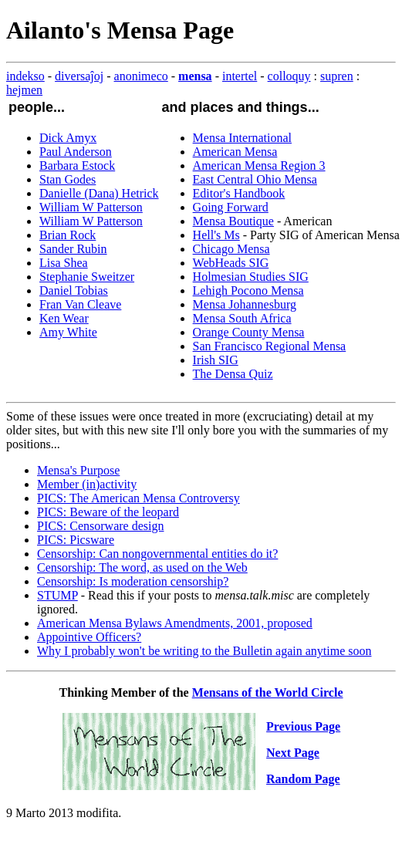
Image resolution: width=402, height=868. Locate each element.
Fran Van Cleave (80, 304)
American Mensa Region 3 (259, 165)
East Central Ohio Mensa (255, 179)
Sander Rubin (73, 249)
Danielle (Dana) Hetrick (99, 193)
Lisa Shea (64, 263)
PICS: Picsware (76, 540)
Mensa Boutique (233, 221)
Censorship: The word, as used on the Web (142, 567)
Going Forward (231, 207)
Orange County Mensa (249, 332)
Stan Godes (68, 179)
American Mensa (235, 152)
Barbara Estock (77, 165)
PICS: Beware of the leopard (108, 512)
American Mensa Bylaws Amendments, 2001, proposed (175, 623)
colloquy (289, 76)
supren (337, 76)
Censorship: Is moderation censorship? (133, 581)
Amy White (68, 332)
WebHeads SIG (231, 263)
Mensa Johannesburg (245, 304)
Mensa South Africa (242, 318)
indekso (25, 76)
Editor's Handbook (239, 193)
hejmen (24, 90)
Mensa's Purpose (78, 470)
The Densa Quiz (233, 374)
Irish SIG (216, 360)
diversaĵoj (79, 76)
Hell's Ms (216, 235)
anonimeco (141, 76)
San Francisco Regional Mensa (270, 346)
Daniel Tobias (74, 290)
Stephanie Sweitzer (87, 277)
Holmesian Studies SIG (251, 277)
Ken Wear (64, 318)
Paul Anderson (76, 152)
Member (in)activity (87, 484)
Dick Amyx (68, 138)
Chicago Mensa (231, 249)
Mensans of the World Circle (268, 692)
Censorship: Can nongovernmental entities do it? (157, 554)
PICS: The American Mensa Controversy (139, 498)
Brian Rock (68, 235)
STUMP (57, 595)
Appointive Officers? (89, 637)
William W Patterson (91, 207)
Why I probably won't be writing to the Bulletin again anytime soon (204, 651)
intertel (240, 76)
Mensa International (242, 138)
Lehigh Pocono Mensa (248, 290)
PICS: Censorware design (100, 526)
